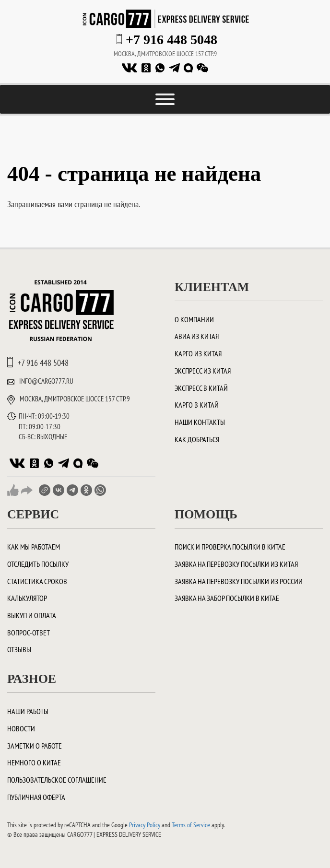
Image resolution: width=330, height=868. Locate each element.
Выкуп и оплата (32, 615)
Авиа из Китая (197, 336)
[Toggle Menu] (165, 99)
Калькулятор (27, 598)
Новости (21, 728)
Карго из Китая (198, 353)
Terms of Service (191, 825)
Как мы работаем (34, 547)
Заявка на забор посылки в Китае (227, 598)
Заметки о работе (35, 746)
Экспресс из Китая (203, 371)
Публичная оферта (36, 797)
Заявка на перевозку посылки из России (239, 581)
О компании (194, 319)
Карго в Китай (197, 405)
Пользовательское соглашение (57, 780)
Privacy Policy (145, 825)
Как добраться (197, 439)
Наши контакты (200, 422)
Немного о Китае (34, 762)
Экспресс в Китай (201, 388)
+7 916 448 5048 (171, 40)
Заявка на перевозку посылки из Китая (236, 564)
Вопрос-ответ (29, 633)
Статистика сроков (37, 581)
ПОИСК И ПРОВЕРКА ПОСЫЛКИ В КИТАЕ (230, 547)
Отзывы (19, 649)
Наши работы (28, 711)
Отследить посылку (38, 564)
